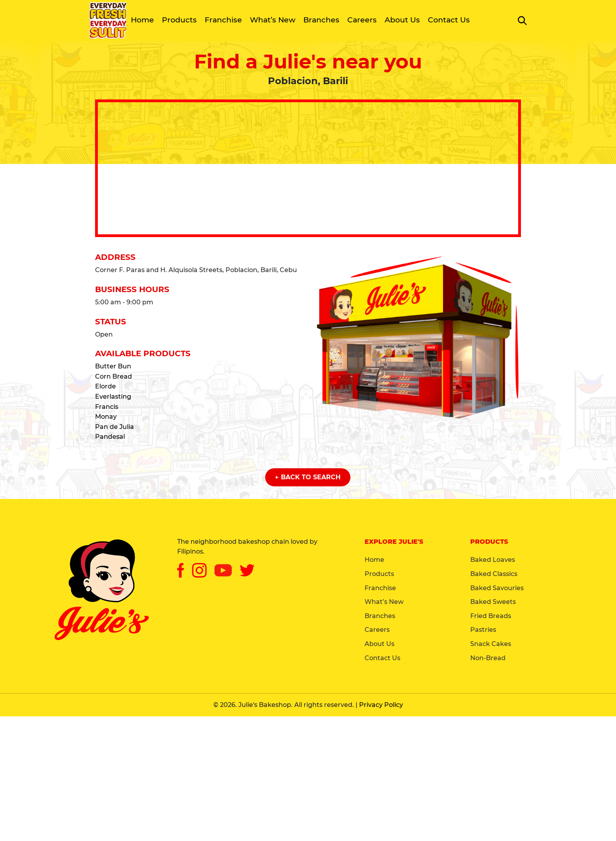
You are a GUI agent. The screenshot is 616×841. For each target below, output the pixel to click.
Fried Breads (491, 616)
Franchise (223, 20)
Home (142, 20)
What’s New (273, 20)
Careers (362, 20)
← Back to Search (308, 477)
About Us (402, 20)
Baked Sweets (493, 602)
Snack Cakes (491, 644)
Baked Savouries (497, 588)
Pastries (483, 630)
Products (179, 20)
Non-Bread (488, 658)
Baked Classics (494, 574)
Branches (321, 20)
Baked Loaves (493, 560)
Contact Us (449, 20)
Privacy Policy (381, 705)
